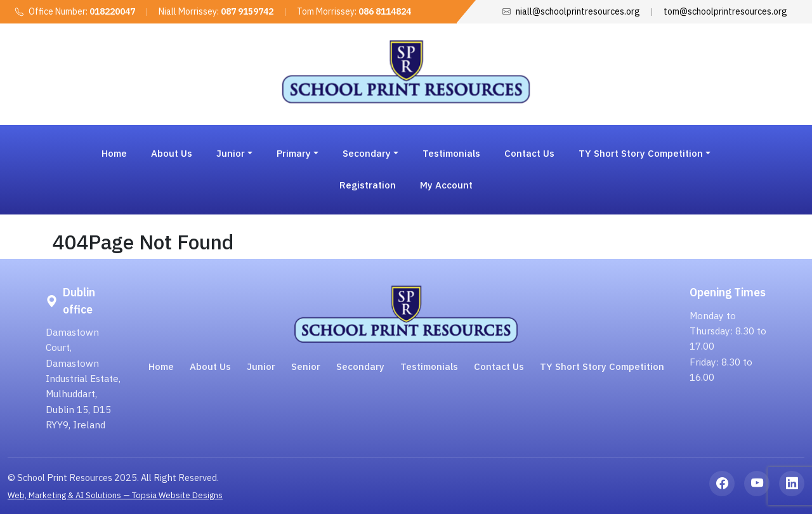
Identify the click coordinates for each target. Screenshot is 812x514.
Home (114, 153)
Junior (261, 366)
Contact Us (529, 153)
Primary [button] (294, 153)
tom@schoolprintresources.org (725, 11)
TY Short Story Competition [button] (641, 153)
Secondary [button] (367, 153)
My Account (446, 185)
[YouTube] (757, 484)
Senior (306, 366)
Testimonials (451, 153)
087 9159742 (247, 11)
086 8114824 (385, 11)
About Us (172, 153)
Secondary (360, 366)
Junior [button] (231, 153)
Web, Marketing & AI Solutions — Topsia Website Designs (115, 495)
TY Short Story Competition (602, 366)
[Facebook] (722, 484)
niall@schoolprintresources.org (578, 11)
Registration (368, 185)
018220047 (112, 11)
